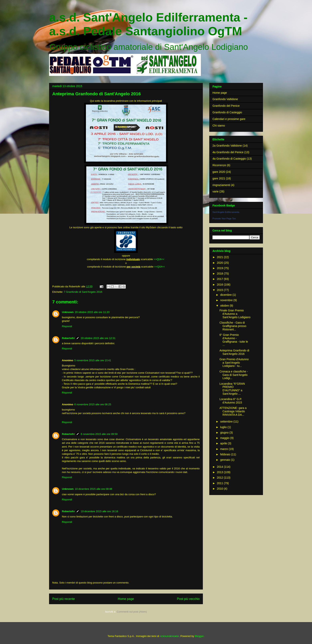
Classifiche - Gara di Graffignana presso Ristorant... (233, 326)
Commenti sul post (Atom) (132, 612)
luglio (224, 427)
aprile (224, 443)
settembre (227, 422)
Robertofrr (68, 338)
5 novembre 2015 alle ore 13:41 (93, 360)
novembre (227, 300)
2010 (220, 489)
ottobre (225, 306)
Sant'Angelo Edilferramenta (226, 212)
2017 (220, 279)
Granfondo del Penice (226, 106)
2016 (220, 285)
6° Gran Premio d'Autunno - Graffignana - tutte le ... (234, 340)
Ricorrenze (219, 165)
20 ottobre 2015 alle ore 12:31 (98, 338)
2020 (220, 263)
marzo (224, 449)
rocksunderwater (169, 636)
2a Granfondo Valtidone (227, 146)
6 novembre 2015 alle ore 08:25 (93, 404)
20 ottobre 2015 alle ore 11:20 (92, 312)
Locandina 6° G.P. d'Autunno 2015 (231, 401)
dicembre (226, 295)
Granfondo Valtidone (225, 99)
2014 (220, 467)
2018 (220, 274)
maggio (225, 438)
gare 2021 (219, 178)
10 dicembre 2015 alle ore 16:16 (99, 511)
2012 (220, 478)
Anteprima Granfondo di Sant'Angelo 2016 (234, 352)
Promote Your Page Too (224, 218)
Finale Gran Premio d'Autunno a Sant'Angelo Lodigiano (235, 314)
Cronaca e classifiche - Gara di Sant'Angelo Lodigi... (234, 375)
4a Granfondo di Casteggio (229, 159)
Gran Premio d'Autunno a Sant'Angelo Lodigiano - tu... (234, 363)
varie (215, 191)
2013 (220, 472)
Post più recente (64, 599)
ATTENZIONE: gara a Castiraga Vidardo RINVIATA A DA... (233, 411)
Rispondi (67, 326)
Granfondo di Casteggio (227, 112)
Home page (126, 599)
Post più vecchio (188, 599)
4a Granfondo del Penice (228, 152)
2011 (220, 483)
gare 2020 (219, 172)
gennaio (225, 460)
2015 (220, 290)
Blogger (199, 636)
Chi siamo (219, 126)
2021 (220, 257)
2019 (220, 268)
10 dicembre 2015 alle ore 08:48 (94, 489)
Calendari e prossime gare (229, 119)
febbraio (225, 454)
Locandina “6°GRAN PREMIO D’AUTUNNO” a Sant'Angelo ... (232, 389)
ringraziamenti (221, 185)
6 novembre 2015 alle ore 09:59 (99, 434)
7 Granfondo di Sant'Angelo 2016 (83, 292)
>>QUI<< (159, 259)
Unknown (68, 312)
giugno (225, 433)
